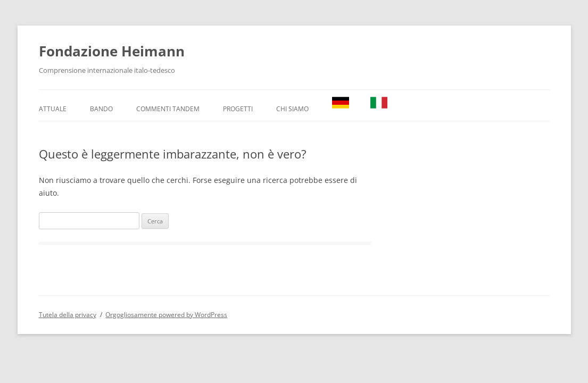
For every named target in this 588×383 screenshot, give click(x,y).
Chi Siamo (292, 109)
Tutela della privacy (68, 315)
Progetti (238, 109)
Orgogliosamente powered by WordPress (166, 315)
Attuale (53, 109)
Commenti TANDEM (168, 109)
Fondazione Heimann (112, 51)
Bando (101, 109)
